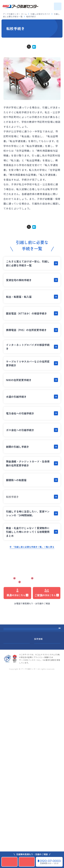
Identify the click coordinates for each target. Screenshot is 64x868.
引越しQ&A (10, 704)
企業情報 (8, 816)
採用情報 (38, 816)
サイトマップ (10, 825)
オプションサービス (14, 693)
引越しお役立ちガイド (41, 14)
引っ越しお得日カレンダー (18, 660)
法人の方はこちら (31, 618)
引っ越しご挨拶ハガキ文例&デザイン (24, 769)
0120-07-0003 (33, 608)
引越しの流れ (11, 682)
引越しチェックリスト (16, 758)
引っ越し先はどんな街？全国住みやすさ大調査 (29, 780)
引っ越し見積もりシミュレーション (31, 623)
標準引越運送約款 (43, 825)
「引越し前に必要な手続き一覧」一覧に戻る (33, 547)
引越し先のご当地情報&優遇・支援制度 (25, 791)
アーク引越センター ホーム (15, 14)
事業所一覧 (9, 747)
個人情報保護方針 (12, 833)
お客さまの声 (11, 715)
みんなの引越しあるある (17, 736)
